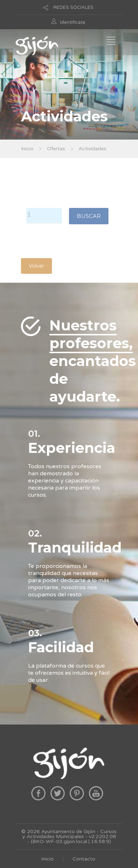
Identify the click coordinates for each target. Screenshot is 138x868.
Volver (36, 266)
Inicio (27, 149)
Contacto (84, 859)
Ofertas (56, 149)
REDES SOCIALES (73, 7)
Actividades (92, 149)
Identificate (73, 22)
